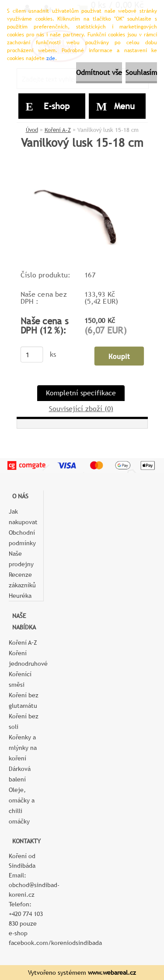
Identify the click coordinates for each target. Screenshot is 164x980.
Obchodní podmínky (22, 538)
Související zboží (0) (81, 409)
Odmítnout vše (99, 73)
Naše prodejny (21, 559)
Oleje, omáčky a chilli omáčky (22, 806)
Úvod (32, 130)
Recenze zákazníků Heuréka (22, 585)
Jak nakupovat (23, 517)
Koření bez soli (24, 721)
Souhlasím (141, 73)
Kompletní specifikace (81, 393)
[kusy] (31, 355)
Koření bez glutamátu (24, 700)
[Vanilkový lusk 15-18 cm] (82, 172)
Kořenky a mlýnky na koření (23, 748)
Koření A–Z (58, 130)
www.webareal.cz (112, 973)
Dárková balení (20, 774)
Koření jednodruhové (26, 658)
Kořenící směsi (20, 679)
